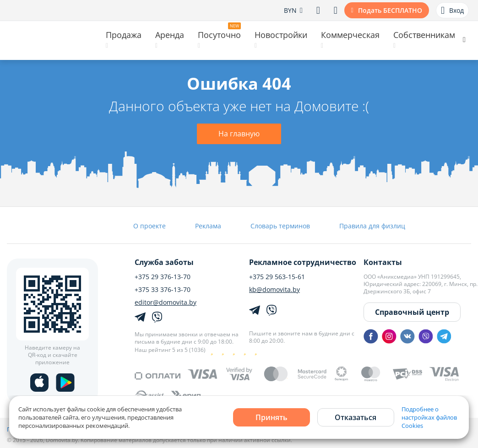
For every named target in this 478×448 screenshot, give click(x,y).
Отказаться (356, 417)
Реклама (208, 226)
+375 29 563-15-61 (277, 277)
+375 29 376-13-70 (163, 277)
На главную (239, 134)
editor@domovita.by (166, 302)
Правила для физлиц (372, 226)
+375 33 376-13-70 (163, 290)
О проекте (149, 226)
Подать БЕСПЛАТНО (390, 10)
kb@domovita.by (274, 290)
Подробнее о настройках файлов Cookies (429, 417)
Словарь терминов (280, 226)
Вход (452, 11)
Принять (272, 417)
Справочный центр (412, 312)
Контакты (383, 262)
